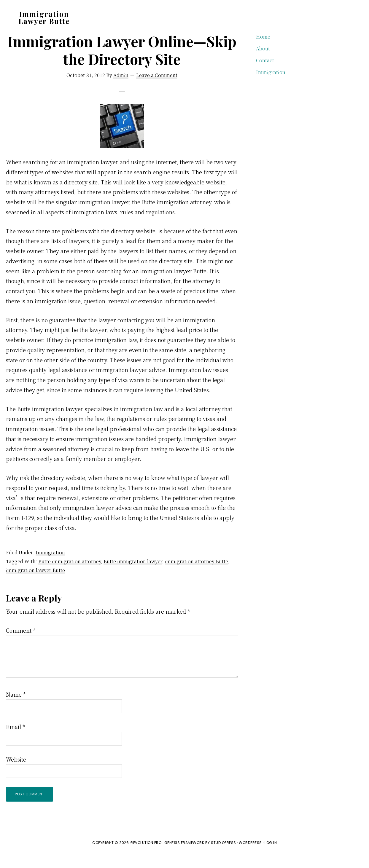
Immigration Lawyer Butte (44, 17)
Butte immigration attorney (70, 575)
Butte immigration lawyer (133, 575)
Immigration (50, 566)
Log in (271, 856)
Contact (265, 74)
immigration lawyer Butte (35, 584)
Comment (21, 644)
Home (263, 50)
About (263, 62)
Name (16, 708)
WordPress (250, 856)
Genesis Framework (184, 856)
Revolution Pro (146, 856)
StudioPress (224, 856)
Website (16, 773)
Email (16, 740)
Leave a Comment (157, 89)
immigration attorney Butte (197, 575)
